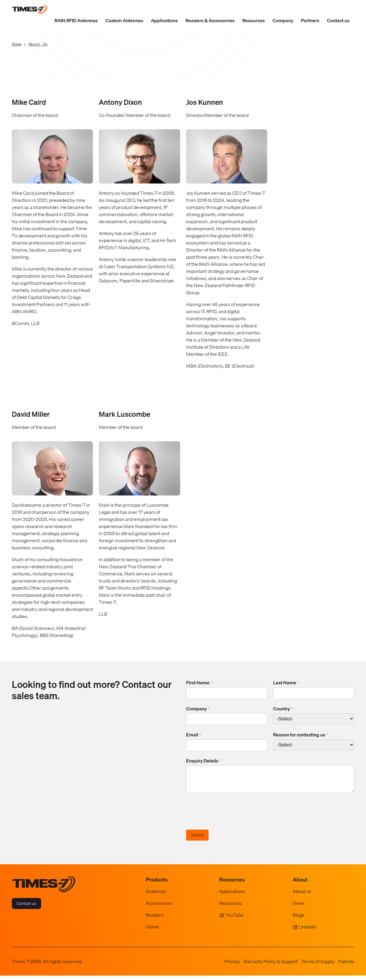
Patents (346, 966)
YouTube (234, 919)
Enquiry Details (204, 761)
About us (302, 896)
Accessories (159, 907)
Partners (310, 20)
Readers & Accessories (210, 20)
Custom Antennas (124, 20)
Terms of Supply (318, 966)
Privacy (232, 966)
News (299, 907)
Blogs (299, 919)
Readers (155, 919)
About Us (38, 44)
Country (283, 709)
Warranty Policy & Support (271, 966)
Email (194, 735)
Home (17, 44)
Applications (164, 20)
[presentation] (231, 817)
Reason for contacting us (301, 735)
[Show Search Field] (348, 9)
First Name (199, 683)
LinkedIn (308, 931)
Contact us (338, 20)
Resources (254, 20)
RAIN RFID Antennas (76, 20)
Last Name (286, 683)
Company (283, 20)
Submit (197, 839)
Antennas (156, 896)
